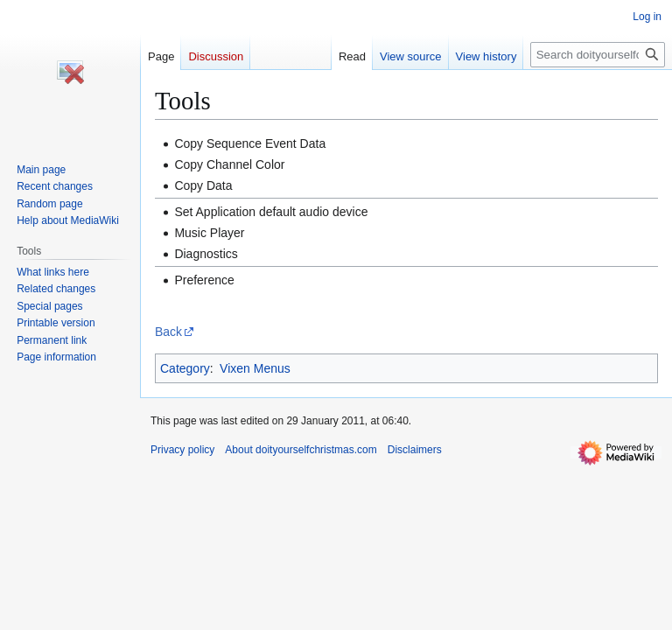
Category (185, 368)
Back (168, 332)
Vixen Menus (255, 368)
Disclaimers (415, 450)
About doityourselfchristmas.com (301, 450)
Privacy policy (182, 450)
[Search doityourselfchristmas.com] (598, 55)
